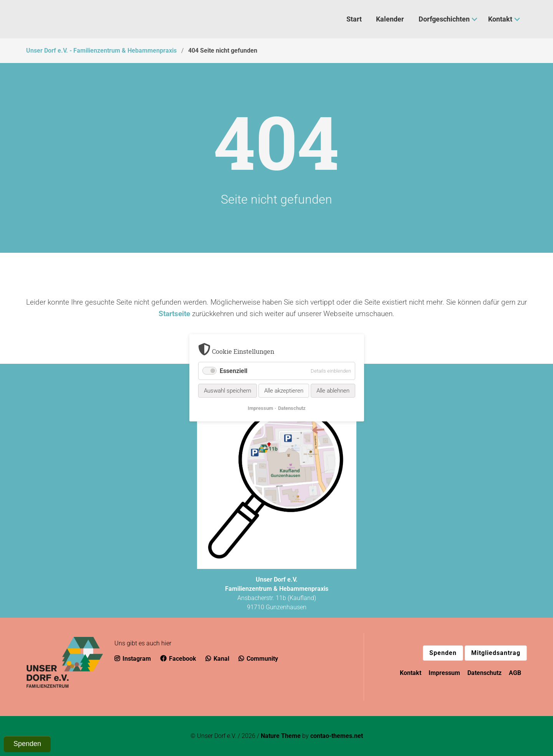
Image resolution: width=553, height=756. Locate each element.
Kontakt (411, 673)
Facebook (178, 659)
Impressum (444, 673)
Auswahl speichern (228, 391)
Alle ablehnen (333, 391)
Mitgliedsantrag (496, 653)
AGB (515, 673)
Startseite (174, 314)
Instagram (133, 659)
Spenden (443, 653)
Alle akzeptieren (284, 391)
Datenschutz (484, 673)
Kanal (217, 659)
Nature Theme (281, 736)
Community (258, 659)
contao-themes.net (337, 736)
